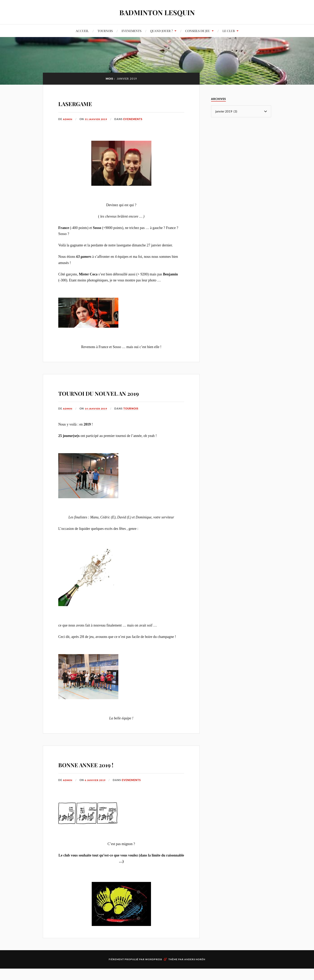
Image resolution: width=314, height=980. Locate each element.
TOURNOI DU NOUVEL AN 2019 (113, 398)
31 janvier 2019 (98, 119)
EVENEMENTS (131, 31)
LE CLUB (229, 31)
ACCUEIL (82, 31)
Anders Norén (195, 971)
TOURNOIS (105, 31)
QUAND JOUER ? (162, 31)
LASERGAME (85, 102)
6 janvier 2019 (97, 792)
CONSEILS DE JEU (198, 31)
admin (68, 119)
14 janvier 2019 (98, 420)
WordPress (154, 971)
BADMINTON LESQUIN (157, 12)
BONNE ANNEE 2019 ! (102, 775)
